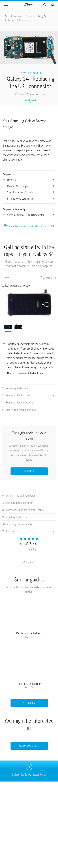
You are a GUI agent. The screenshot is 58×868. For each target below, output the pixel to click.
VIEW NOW (29, 471)
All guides (29, 703)
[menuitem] (45, 5)
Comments (29, 562)
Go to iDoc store (29, 746)
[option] (29, 304)
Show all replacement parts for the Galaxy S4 (29, 226)
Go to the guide (31, 101)
